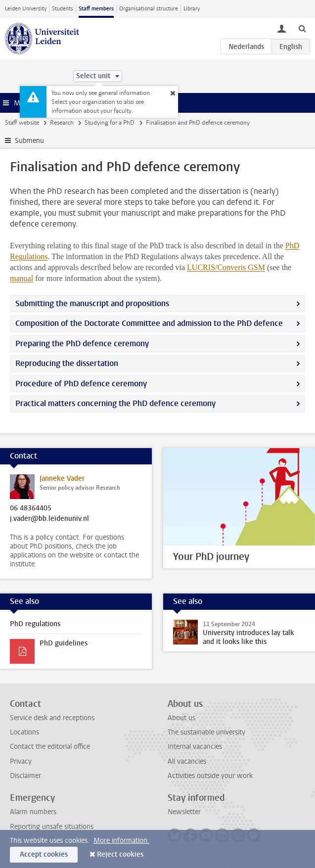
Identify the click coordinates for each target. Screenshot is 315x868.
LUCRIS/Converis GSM (226, 267)
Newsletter (184, 812)
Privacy (21, 761)
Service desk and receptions (52, 718)
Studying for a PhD (110, 123)
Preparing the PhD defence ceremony (82, 343)
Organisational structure (149, 9)
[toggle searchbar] (302, 28)
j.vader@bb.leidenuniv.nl (49, 519)
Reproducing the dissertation (67, 363)
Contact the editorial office (50, 747)
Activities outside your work (210, 776)
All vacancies (187, 761)
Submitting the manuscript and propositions (92, 303)
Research (62, 123)
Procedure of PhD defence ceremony (81, 384)
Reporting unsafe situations (52, 827)
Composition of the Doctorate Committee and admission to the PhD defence (149, 323)
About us (181, 718)
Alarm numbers (33, 812)
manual (22, 278)
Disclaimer (25, 776)
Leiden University (26, 9)
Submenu (29, 141)
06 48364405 (31, 508)
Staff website (22, 123)
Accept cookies (44, 854)
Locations (24, 732)
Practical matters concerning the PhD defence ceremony (115, 403)
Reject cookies (120, 854)
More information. (121, 841)
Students (63, 9)
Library (192, 9)
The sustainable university (206, 732)
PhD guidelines (64, 643)
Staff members (96, 9)
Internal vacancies (195, 747)
